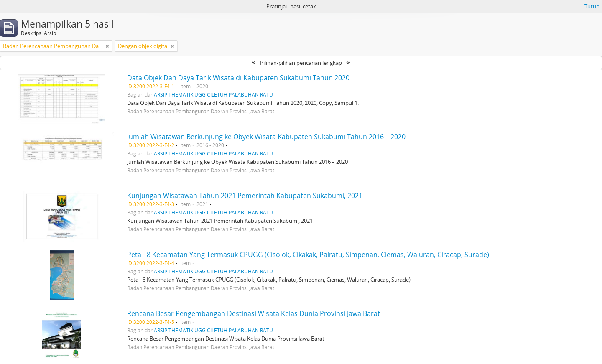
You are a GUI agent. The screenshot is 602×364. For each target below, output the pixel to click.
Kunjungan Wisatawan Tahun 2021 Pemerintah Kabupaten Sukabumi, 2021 (245, 196)
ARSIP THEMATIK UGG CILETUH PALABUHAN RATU (213, 94)
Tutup (592, 6)
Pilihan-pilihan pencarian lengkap (301, 63)
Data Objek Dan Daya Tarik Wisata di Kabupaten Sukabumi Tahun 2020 (238, 78)
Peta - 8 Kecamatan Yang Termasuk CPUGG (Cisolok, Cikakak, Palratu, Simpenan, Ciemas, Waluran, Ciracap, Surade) (308, 255)
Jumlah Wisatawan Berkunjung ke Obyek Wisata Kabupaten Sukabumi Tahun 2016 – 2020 (266, 137)
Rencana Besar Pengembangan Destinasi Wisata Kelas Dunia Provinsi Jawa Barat (254, 313)
